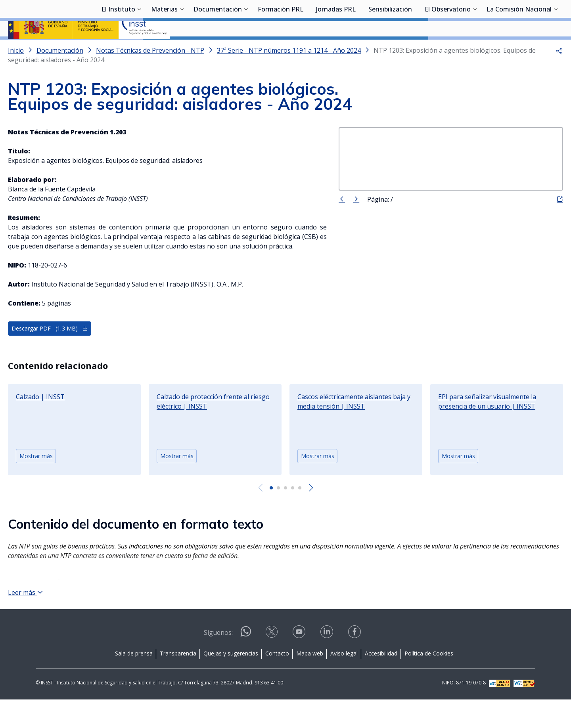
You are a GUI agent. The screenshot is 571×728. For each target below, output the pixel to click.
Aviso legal (344, 681)
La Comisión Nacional (519, 50)
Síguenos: (218, 661)
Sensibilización (390, 50)
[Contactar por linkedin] (328, 663)
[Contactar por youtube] (300, 663)
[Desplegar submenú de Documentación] (246, 49)
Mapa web (310, 681)
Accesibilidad (381, 681)
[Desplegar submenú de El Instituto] (139, 49)
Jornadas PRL (336, 50)
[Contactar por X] (272, 663)
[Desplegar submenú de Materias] (182, 49)
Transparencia (178, 681)
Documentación (218, 50)
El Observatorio (448, 50)
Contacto (277, 681)
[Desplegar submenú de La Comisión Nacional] (556, 49)
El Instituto (118, 50)
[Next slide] (311, 509)
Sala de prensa (134, 681)
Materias (164, 50)
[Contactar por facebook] (355, 663)
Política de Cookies (429, 681)
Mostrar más (36, 477)
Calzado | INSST (40, 418)
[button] (559, 71)
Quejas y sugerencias (231, 681)
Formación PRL (281, 50)
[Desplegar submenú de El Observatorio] (475, 49)
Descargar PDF (50, 349)
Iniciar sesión (533, 18)
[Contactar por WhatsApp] (246, 663)
